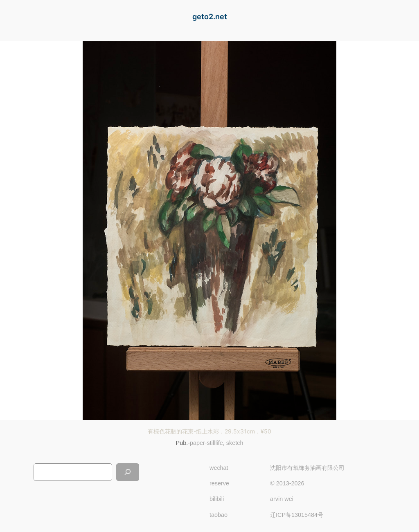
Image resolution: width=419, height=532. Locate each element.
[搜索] (128, 472)
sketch (235, 443)
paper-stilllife (206, 443)
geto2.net (210, 17)
